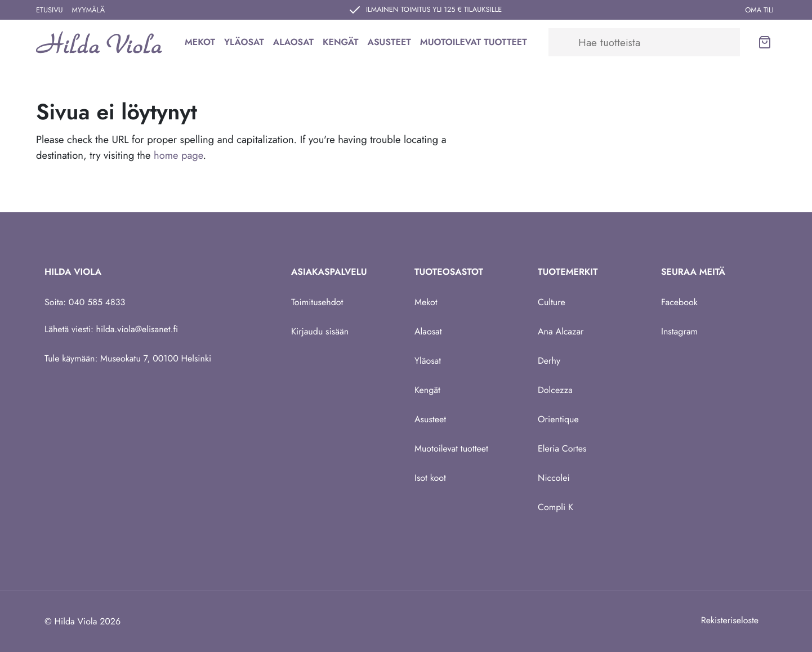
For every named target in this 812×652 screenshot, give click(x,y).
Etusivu (50, 10)
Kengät (341, 42)
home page (178, 155)
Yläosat (244, 42)
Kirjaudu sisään (320, 331)
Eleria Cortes (562, 448)
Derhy (549, 361)
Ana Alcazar (561, 331)
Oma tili (759, 10)
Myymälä (89, 10)
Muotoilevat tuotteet (474, 42)
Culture (552, 302)
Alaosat (293, 42)
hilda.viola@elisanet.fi (137, 329)
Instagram (679, 331)
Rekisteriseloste (730, 620)
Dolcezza (555, 390)
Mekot (200, 42)
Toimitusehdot (317, 302)
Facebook (679, 302)
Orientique (558, 419)
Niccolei (554, 478)
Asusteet (389, 42)
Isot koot (430, 478)
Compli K (556, 507)
